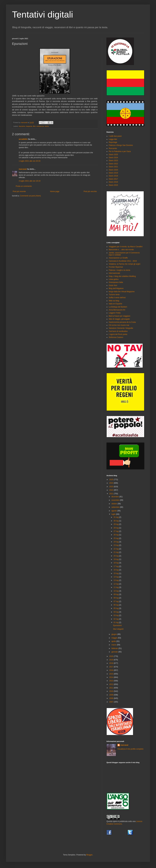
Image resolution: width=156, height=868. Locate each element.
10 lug (116, 591)
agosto (114, 511)
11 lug (116, 587)
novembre (116, 500)
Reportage (113, 142)
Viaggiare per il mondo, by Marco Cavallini (126, 247)
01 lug (116, 622)
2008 (112, 698)
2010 (112, 691)
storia (47, 126)
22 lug (116, 549)
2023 (112, 487)
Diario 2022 (113, 164)
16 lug (116, 570)
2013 (112, 681)
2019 (112, 660)
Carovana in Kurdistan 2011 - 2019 (123, 261)
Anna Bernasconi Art (117, 310)
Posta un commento (24, 186)
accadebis (23, 139)
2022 (112, 490)
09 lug (116, 594)
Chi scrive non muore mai (119, 325)
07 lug (116, 601)
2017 (112, 667)
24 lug (116, 542)
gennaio (115, 652)
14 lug (116, 577)
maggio (115, 638)
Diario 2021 (113, 167)
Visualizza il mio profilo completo (130, 749)
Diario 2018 (113, 176)
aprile (114, 641)
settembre (116, 507)
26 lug (116, 535)
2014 (112, 677)
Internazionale (114, 273)
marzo (114, 645)
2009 (112, 695)
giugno (114, 634)
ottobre (115, 504)
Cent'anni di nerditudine (118, 331)
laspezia (29, 126)
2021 (112, 494)
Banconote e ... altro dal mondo (121, 250)
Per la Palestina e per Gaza (120, 151)
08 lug (116, 598)
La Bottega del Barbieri (118, 307)
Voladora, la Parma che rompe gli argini (124, 264)
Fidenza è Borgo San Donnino (121, 145)
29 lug (116, 524)
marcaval (23, 169)
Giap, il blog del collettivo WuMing (122, 276)
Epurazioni (117, 625)
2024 (112, 483)
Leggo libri (113, 139)
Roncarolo (113, 148)
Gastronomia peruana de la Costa (122, 322)
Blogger (89, 855)
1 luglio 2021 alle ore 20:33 (30, 161)
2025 (112, 480)
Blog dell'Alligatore (116, 288)
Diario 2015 (113, 185)
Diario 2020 (113, 170)
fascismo (22, 126)
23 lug (116, 545)
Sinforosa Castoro (116, 337)
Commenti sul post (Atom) (30, 196)
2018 (112, 663)
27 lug (116, 531)
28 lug (116, 528)
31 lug (116, 517)
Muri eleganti (118, 629)
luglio (114, 514)
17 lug (116, 566)
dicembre (115, 497)
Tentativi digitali (43, 14)
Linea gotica (114, 279)
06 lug (116, 605)
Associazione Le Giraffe (118, 258)
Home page (55, 191)
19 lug (116, 559)
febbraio (115, 648)
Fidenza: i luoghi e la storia (119, 270)
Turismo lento (114, 295)
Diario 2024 (113, 158)
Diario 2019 (113, 173)
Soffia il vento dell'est (117, 298)
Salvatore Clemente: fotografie (121, 328)
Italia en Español (115, 304)
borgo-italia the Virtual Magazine (122, 292)
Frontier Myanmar (116, 267)
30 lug (116, 521)
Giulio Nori (113, 285)
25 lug (116, 538)
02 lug (116, 619)
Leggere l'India (115, 313)
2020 (112, 656)
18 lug (116, 563)
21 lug (116, 552)
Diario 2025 (113, 155)
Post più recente (19, 191)
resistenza (40, 126)
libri (34, 126)
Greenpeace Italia (116, 282)
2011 (112, 688)
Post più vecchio (90, 191)
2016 (112, 670)
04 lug (116, 612)
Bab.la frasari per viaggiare (119, 316)
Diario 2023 (113, 161)
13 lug (116, 580)
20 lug (116, 556)
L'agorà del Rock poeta (118, 334)
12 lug (116, 584)
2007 (112, 702)
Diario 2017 (113, 179)
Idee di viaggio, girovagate (119, 319)
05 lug (116, 608)
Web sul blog (114, 301)
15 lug (116, 573)
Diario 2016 (113, 182)
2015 (112, 674)
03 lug (116, 615)
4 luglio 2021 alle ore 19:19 (30, 181)
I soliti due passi (115, 136)
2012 (112, 684)
